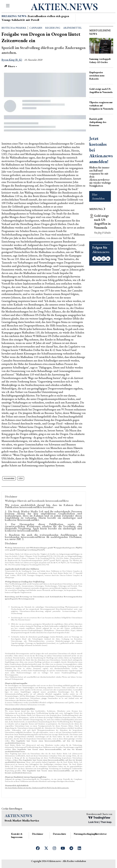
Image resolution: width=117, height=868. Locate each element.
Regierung (53, 28)
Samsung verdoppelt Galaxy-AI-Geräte (100, 61)
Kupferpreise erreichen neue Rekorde (97, 76)
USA (21, 478)
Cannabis (36, 28)
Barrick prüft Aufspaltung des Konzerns (98, 122)
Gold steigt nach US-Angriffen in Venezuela (101, 91)
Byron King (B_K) (12, 60)
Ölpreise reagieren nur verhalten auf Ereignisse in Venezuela (101, 105)
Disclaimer (38, 834)
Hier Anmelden (98, 196)
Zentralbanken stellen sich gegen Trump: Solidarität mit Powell (35, 18)
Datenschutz (59, 834)
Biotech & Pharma (14, 28)
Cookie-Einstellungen (12, 809)
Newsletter (101, 834)
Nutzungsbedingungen (86, 834)
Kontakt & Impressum (17, 835)
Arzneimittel (72, 28)
